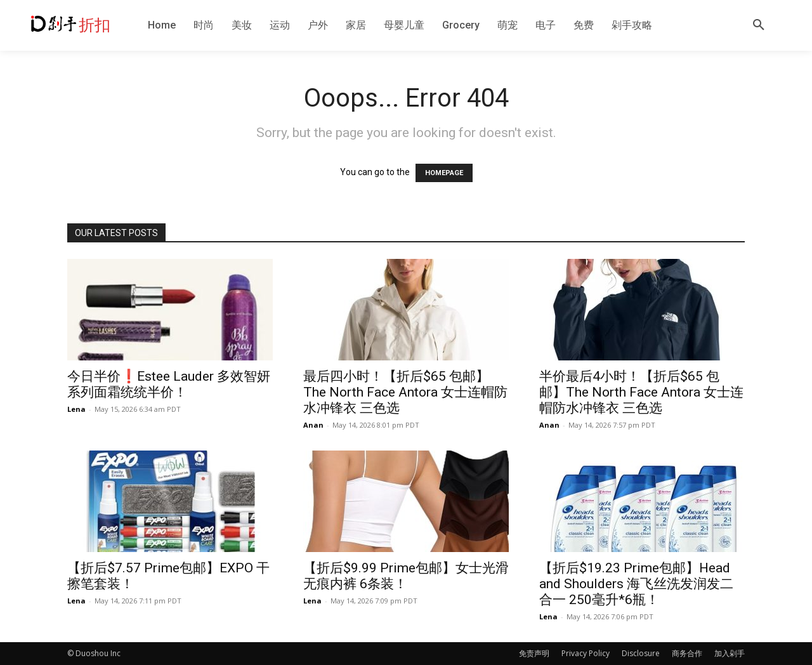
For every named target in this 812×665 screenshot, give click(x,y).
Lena (76, 409)
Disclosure (641, 653)
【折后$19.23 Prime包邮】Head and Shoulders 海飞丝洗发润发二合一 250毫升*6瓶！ (636, 584)
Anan (313, 425)
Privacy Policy (586, 653)
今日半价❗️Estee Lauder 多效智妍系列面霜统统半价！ (169, 384)
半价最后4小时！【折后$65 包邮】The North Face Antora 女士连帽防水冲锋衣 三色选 (641, 392)
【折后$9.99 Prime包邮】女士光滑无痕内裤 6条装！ (406, 576)
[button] (759, 25)
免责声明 (534, 653)
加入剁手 (730, 653)
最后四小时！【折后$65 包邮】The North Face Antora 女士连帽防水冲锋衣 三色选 (405, 392)
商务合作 (687, 653)
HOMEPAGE (444, 173)
